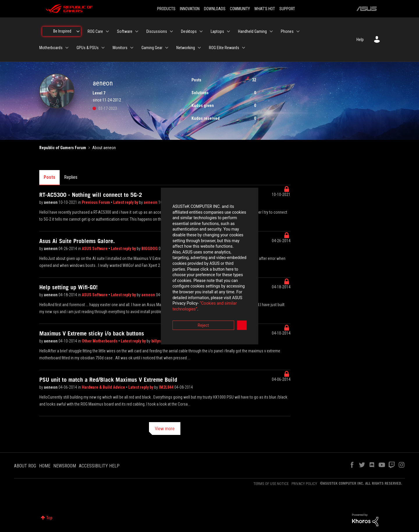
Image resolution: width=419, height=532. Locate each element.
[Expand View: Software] (137, 31)
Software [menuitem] (125, 31)
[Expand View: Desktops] (201, 31)
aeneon (51, 202)
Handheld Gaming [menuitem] (252, 31)
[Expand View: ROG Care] (107, 31)
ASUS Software (95, 249)
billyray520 (161, 341)
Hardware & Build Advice (104, 387)
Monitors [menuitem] (120, 48)
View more (165, 429)
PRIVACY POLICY (304, 484)
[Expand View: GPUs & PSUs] (103, 48)
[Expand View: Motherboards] (67, 48)
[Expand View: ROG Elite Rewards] (244, 48)
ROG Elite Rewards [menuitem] (224, 48)
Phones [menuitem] (287, 31)
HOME (45, 466)
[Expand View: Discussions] (171, 31)
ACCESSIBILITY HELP (99, 466)
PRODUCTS (166, 9)
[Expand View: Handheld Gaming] (271, 31)
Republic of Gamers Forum (63, 148)
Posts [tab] (49, 177)
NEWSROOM (65, 466)
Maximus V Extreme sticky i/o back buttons (92, 333)
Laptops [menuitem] (217, 31)
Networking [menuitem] (186, 48)
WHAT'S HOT (265, 9)
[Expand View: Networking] (199, 48)
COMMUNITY (240, 9)
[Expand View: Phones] (298, 31)
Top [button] (49, 518)
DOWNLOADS (215, 9)
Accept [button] (242, 298)
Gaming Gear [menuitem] (152, 48)
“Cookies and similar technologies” (171, 282)
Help (360, 40)
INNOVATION (190, 9)
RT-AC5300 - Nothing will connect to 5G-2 (91, 195)
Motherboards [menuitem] (51, 48)
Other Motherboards (100, 341)
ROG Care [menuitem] (95, 31)
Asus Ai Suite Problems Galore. (77, 241)
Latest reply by (126, 202)
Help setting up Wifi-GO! (69, 287)
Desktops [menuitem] (189, 31)
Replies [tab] (71, 177)
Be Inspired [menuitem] (62, 31)
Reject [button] (177, 298)
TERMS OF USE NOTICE (271, 484)
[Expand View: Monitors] (132, 48)
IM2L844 (167, 387)
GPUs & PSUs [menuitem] (88, 48)
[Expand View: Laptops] (228, 31)
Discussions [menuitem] (157, 31)
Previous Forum (96, 202)
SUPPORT (287, 9)
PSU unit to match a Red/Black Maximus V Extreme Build (108, 380)
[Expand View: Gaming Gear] (167, 48)
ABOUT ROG (25, 466)
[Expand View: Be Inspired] (78, 31)
